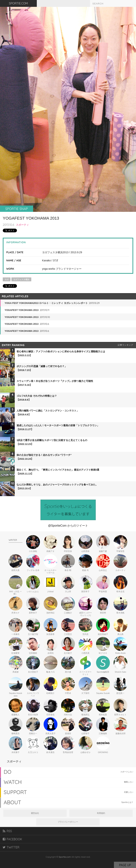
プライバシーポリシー (68, 822)
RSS (7, 831)
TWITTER (11, 847)
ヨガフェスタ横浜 (21, 279)
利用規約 (101, 813)
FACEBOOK (12, 839)
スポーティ (22, 225)
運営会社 (35, 813)
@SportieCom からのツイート (68, 526)
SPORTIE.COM (18, 3)
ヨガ (7, 279)
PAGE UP (125, 865)
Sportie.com (65, 857)
